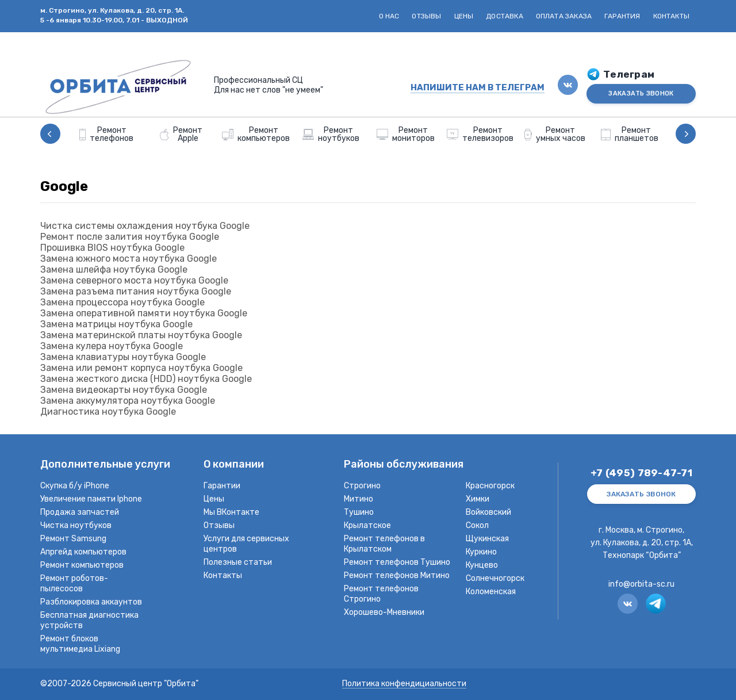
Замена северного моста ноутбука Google (134, 280)
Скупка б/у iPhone (75, 486)
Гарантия (622, 16)
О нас (389, 16)
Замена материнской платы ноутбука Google (141, 335)
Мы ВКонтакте (231, 512)
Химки (478, 499)
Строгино (362, 486)
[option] (106, 134)
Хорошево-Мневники (384, 612)
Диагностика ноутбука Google (108, 412)
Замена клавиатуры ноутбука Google (123, 357)
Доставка (504, 16)
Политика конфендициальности (404, 684)
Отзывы (426, 16)
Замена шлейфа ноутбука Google (114, 269)
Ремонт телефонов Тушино (397, 562)
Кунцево (482, 565)
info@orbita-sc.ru (641, 584)
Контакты (671, 16)
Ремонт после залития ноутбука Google (130, 237)
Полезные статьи (238, 562)
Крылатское (367, 525)
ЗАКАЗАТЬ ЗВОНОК (641, 93)
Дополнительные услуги (105, 465)
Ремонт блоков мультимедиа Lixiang (80, 644)
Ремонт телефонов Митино (397, 575)
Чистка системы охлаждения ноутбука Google (145, 226)
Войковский (488, 512)
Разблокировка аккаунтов (91, 602)
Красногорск (490, 486)
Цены (464, 16)
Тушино (359, 512)
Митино (359, 499)
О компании (234, 465)
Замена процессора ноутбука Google (122, 302)
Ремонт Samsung (73, 539)
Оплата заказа (564, 16)
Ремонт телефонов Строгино (381, 594)
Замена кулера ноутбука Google (112, 346)
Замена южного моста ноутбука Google (129, 259)
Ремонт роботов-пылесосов (74, 584)
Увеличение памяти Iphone (91, 499)
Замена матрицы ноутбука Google (116, 324)
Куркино (481, 552)
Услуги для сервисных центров (246, 544)
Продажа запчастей (80, 512)
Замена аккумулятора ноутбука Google (128, 401)
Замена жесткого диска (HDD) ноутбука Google (146, 379)
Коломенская (491, 592)
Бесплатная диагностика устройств (89, 620)
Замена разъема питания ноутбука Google (136, 291)
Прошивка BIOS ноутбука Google (112, 248)
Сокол (477, 525)
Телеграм (629, 74)
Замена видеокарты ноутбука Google (124, 390)
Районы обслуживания (404, 465)
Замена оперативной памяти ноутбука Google (144, 313)
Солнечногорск (495, 578)
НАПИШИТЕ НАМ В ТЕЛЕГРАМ (478, 87)
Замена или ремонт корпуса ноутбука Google (141, 368)
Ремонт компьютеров (82, 565)
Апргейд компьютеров (83, 552)
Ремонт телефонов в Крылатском (384, 544)
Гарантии (222, 486)
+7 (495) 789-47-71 (641, 473)
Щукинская (487, 539)
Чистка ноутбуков (76, 525)
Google (64, 186)
